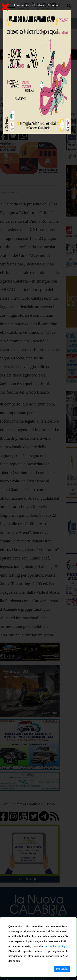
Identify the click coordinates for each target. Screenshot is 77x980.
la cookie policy (56, 946)
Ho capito (62, 969)
